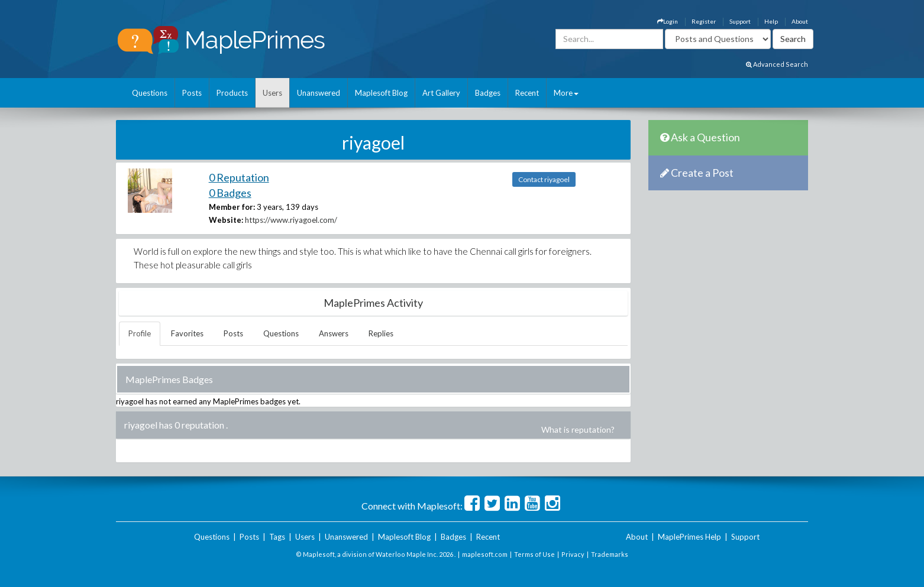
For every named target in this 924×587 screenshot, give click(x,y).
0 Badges (230, 193)
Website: (226, 220)
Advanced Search (777, 64)
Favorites (187, 333)
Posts (192, 93)
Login (668, 21)
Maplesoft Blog (381, 93)
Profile (140, 333)
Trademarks (610, 554)
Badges (488, 93)
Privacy (573, 554)
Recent (527, 93)
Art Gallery (441, 93)
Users (272, 93)
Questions (150, 93)
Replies (381, 333)
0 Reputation (239, 177)
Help (771, 21)
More (566, 93)
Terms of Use (534, 554)
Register (704, 21)
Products (232, 93)
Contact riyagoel (544, 179)
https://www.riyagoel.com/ (291, 220)
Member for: (232, 207)
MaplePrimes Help (689, 537)
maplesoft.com (485, 554)
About (800, 21)
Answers (334, 333)
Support (740, 21)
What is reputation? (578, 429)
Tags (277, 537)
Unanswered (319, 93)
